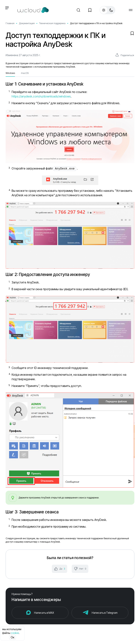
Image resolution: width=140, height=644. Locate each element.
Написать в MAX (44, 612)
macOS (25, 73)
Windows (10, 73)
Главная (10, 23)
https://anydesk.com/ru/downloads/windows (41, 96)
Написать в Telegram (105, 612)
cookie (15, 633)
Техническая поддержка (52, 23)
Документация (27, 23)
